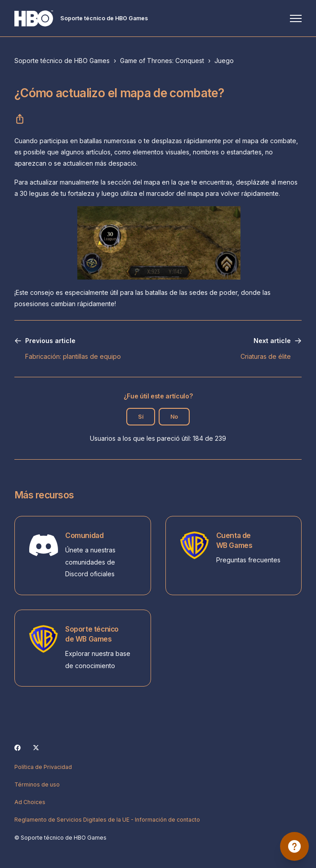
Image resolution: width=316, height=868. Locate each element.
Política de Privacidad (43, 767)
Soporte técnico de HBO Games (62, 61)
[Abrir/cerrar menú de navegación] (296, 18)
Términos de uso (37, 784)
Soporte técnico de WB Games (92, 634)
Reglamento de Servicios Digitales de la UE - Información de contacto (107, 820)
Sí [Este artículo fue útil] (141, 417)
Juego (224, 61)
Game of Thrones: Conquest (162, 61)
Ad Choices (30, 802)
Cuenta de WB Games (234, 540)
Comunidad (84, 536)
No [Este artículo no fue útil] (174, 417)
